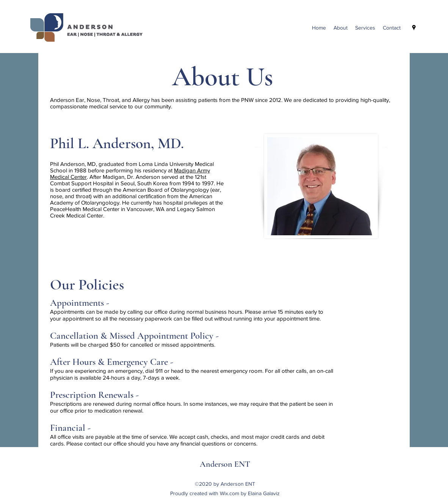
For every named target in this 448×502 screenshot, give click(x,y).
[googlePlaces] (414, 28)
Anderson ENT (225, 464)
